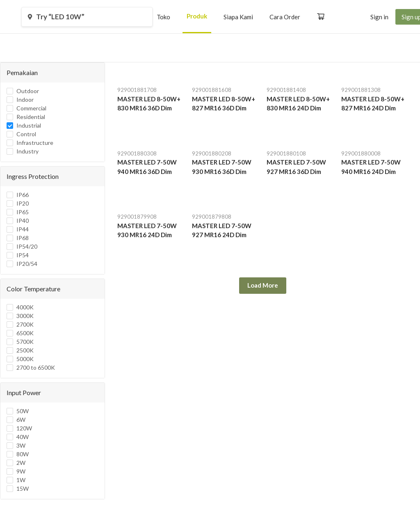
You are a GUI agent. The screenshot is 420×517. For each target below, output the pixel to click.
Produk (197, 16)
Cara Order (285, 17)
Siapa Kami (238, 17)
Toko (163, 17)
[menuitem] (163, 17)
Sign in (379, 17)
